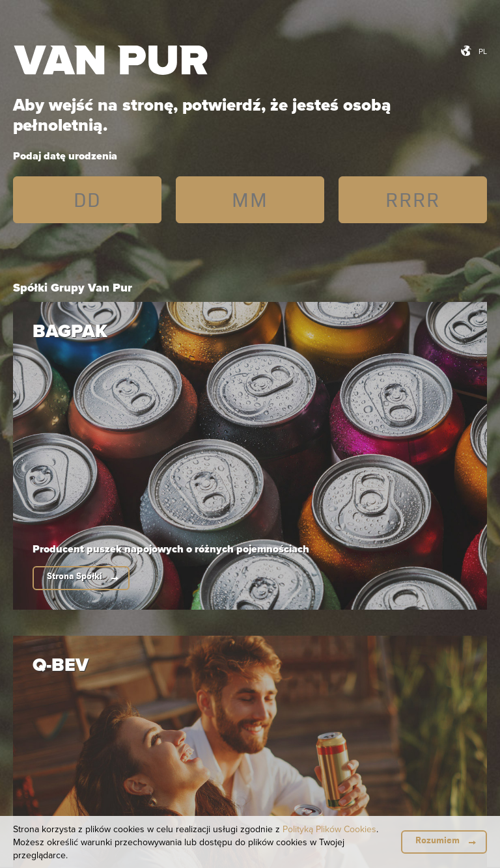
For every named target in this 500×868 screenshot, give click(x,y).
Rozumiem (437, 840)
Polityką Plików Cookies (329, 829)
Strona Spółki (75, 576)
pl (483, 51)
